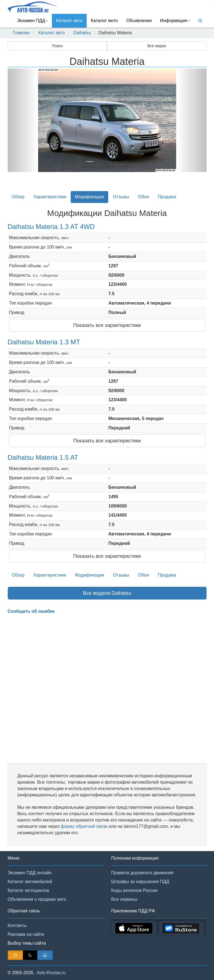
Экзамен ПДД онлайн (30, 873)
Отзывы (121, 197)
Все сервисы (124, 899)
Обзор (18, 197)
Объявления (139, 21)
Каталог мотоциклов (28, 890)
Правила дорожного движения (142, 873)
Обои (143, 197)
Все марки (157, 46)
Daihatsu (82, 33)
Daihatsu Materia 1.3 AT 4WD (51, 227)
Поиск (57, 46)
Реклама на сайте (26, 934)
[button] (23, 120)
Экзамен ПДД (32, 21)
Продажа (167, 197)
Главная (21, 33)
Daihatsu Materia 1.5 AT (43, 457)
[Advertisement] (107, 689)
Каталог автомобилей (30, 882)
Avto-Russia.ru (51, 973)
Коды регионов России (134, 890)
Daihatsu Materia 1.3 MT (44, 342)
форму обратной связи (84, 826)
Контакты (17, 925)
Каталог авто (69, 21)
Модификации (89, 197)
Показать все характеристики (107, 325)
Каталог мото (104, 21)
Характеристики (50, 197)
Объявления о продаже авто (37, 899)
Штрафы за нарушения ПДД (140, 882)
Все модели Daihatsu (107, 593)
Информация (175, 21)
